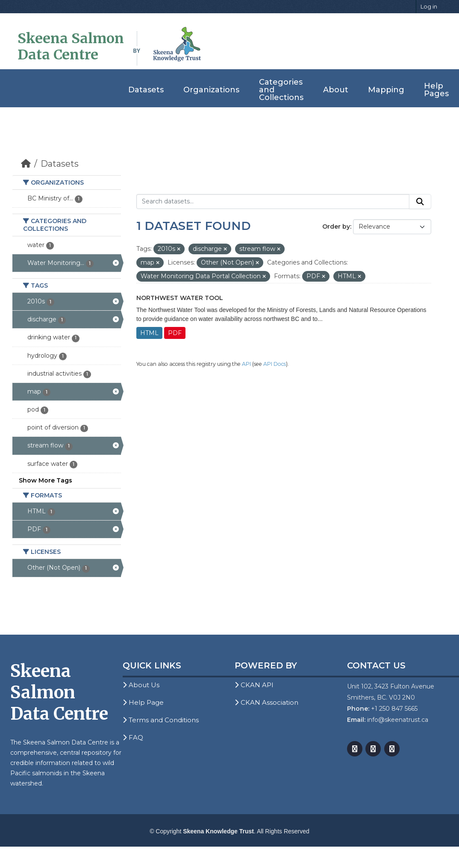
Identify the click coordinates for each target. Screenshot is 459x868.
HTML (149, 333)
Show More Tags (46, 480)
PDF (175, 333)
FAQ (133, 737)
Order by (336, 227)
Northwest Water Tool (180, 298)
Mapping (386, 90)
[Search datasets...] (273, 202)
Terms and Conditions (161, 720)
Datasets (146, 90)
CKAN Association (266, 702)
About (336, 90)
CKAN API (254, 685)
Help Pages (436, 90)
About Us (141, 685)
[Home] (26, 164)
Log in (429, 6)
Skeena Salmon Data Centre (71, 47)
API (246, 364)
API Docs (275, 364)
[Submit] (420, 202)
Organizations (211, 90)
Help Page (143, 702)
